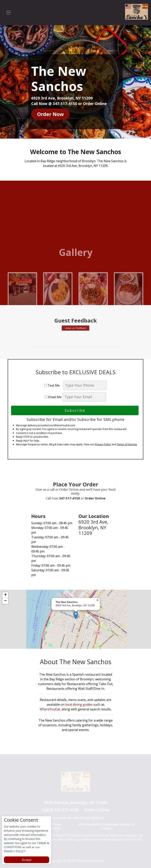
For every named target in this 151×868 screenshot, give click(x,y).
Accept (27, 860)
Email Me (53, 397)
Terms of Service (127, 444)
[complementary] (75, 619)
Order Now (50, 114)
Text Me (53, 385)
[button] (76, 615)
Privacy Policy (103, 444)
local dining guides (79, 704)
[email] (84, 397)
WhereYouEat (50, 709)
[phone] (85, 385)
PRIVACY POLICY (15, 851)
